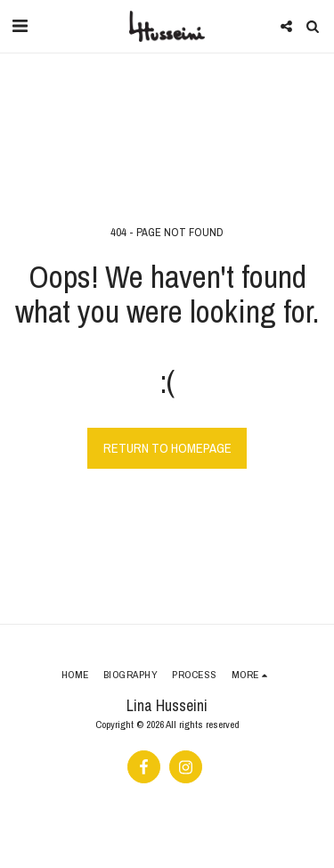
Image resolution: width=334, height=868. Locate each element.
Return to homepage (167, 448)
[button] (20, 25)
